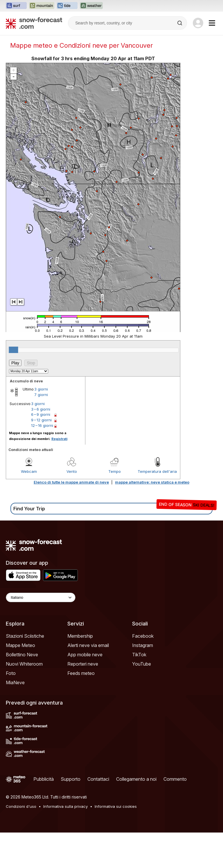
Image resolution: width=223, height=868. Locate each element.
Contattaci (98, 779)
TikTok (139, 655)
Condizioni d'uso (21, 806)
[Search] (180, 23)
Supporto (71, 779)
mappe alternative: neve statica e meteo (152, 482)
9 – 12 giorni (41, 420)
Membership (80, 636)
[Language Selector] (41, 597)
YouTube (142, 664)
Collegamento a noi (136, 779)
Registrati (59, 439)
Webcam (29, 471)
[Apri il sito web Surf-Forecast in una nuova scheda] (16, 6)
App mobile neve (85, 655)
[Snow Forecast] (34, 23)
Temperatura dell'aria (157, 471)
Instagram (143, 645)
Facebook (143, 636)
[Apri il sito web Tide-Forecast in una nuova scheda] (67, 6)
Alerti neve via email (88, 645)
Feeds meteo (81, 673)
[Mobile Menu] (212, 23)
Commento (175, 779)
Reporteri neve (83, 664)
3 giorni (41, 389)
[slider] (13, 350)
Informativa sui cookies (116, 806)
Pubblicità (44, 779)
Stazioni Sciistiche (25, 636)
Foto (11, 673)
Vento (72, 471)
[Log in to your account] (198, 23)
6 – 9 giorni (41, 414)
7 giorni (41, 395)
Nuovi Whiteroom (24, 664)
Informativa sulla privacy (65, 806)
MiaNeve (15, 682)
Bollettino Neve (22, 655)
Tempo (115, 471)
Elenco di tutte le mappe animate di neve (71, 482)
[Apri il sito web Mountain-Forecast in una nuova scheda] (42, 6)
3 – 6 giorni (41, 409)
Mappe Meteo (20, 645)
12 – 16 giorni (42, 425)
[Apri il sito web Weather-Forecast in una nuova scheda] (91, 6)
